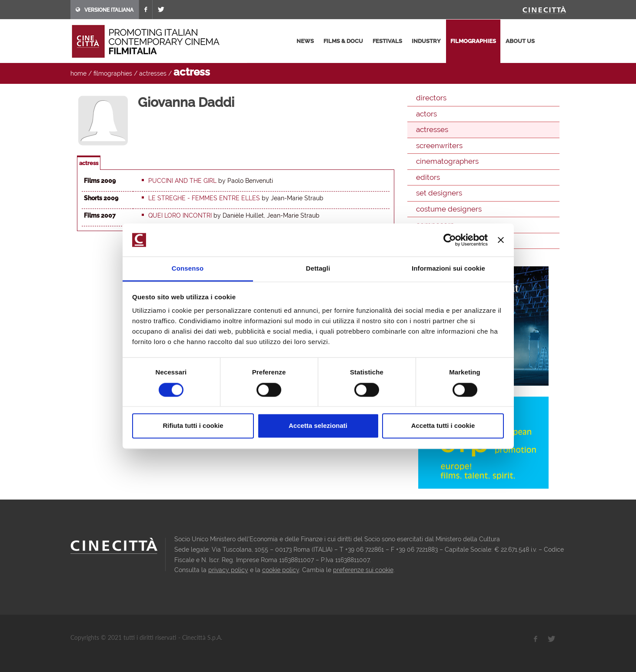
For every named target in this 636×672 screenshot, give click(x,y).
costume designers (449, 209)
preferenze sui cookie (363, 570)
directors (431, 98)
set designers (439, 193)
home (78, 73)
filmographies (473, 41)
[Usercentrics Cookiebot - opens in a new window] (450, 240)
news (305, 41)
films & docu (343, 41)
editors (428, 177)
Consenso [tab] (188, 269)
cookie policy (281, 570)
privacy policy (228, 570)
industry (426, 41)
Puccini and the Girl (182, 181)
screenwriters (439, 146)
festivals (387, 41)
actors (426, 114)
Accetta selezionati (318, 426)
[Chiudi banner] (501, 240)
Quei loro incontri (180, 215)
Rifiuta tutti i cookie (193, 426)
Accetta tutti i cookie (443, 426)
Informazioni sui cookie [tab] (448, 269)
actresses (153, 73)
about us (520, 41)
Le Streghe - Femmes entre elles (204, 198)
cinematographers (447, 161)
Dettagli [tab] (318, 269)
